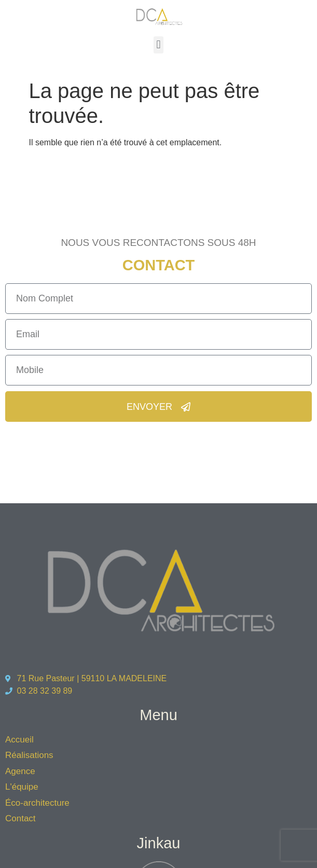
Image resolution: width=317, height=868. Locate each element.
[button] (158, 45)
